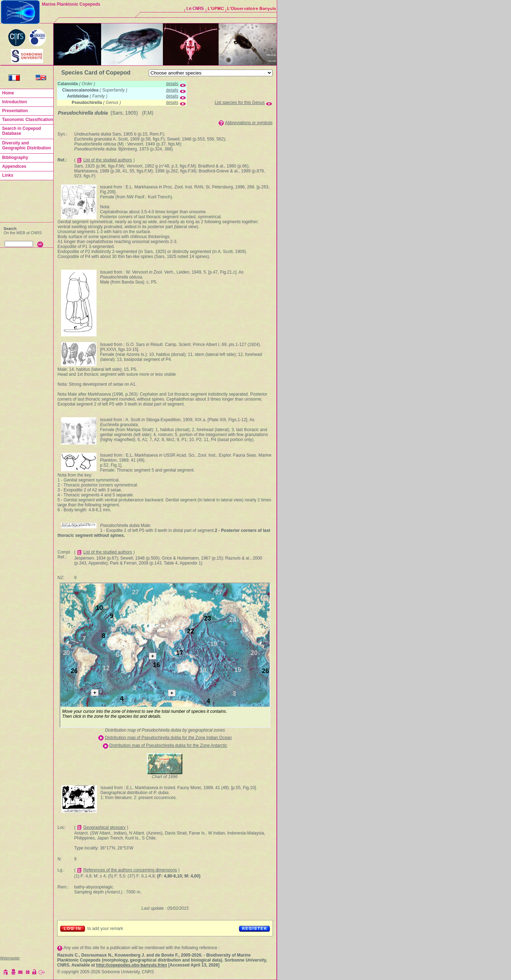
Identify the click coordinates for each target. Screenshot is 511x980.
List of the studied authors (108, 160)
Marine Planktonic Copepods (71, 4)
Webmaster (10, 958)
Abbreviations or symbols (249, 123)
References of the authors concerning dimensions (130, 870)
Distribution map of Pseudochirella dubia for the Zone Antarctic (168, 745)
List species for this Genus (240, 103)
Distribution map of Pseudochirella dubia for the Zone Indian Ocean (168, 738)
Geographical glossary (105, 827)
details (172, 84)
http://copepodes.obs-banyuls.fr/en (132, 965)
